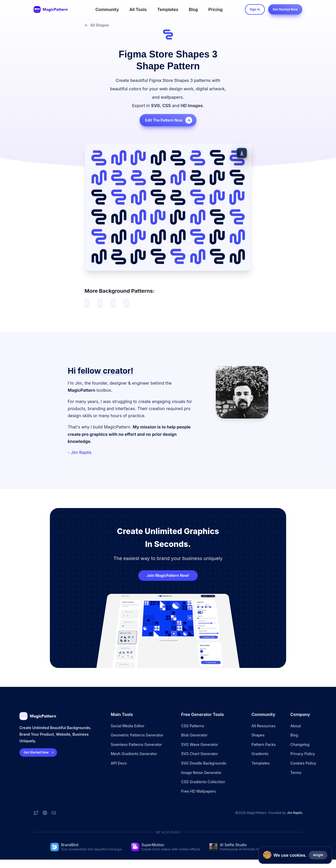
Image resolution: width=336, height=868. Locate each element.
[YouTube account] (54, 813)
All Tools (138, 9)
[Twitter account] (36, 813)
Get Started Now (285, 9)
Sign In (255, 9)
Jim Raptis (295, 813)
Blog (193, 9)
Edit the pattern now (169, 120)
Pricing (216, 9)
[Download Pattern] (242, 153)
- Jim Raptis (80, 452)
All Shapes (97, 25)
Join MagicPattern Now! (168, 575)
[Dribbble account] (45, 813)
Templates (168, 9)
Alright (318, 855)
